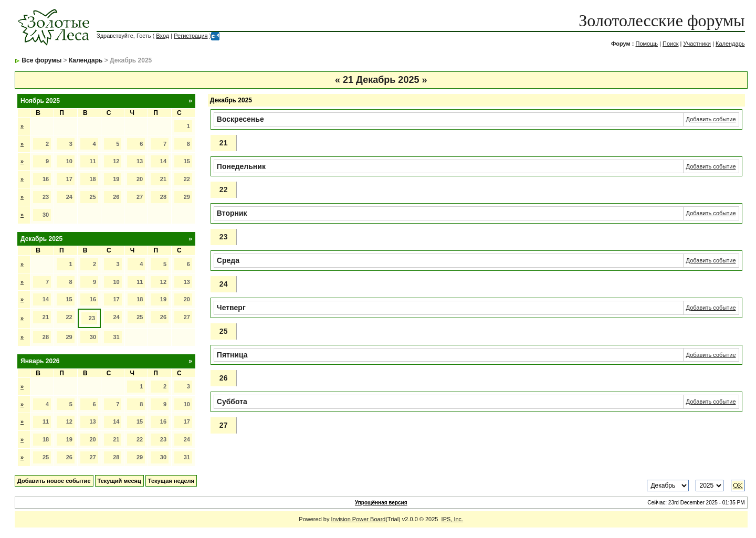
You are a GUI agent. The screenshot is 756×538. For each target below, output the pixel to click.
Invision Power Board (359, 519)
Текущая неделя (171, 481)
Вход (162, 36)
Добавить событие (711, 119)
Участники (697, 44)
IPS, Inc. (453, 519)
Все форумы (41, 60)
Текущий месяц (119, 481)
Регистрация (191, 36)
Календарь (730, 44)
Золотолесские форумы (661, 20)
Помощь (647, 44)
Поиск (670, 44)
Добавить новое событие (54, 481)
